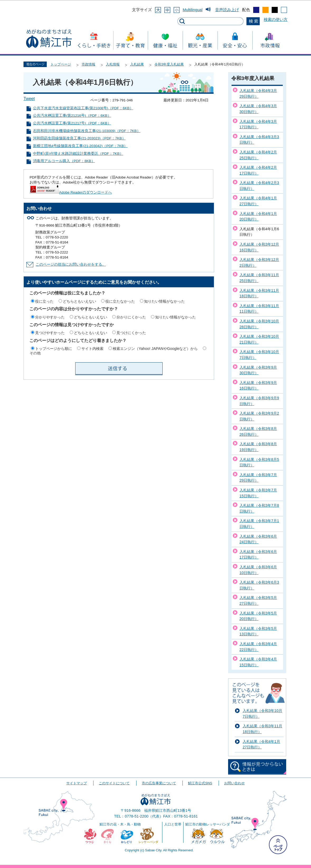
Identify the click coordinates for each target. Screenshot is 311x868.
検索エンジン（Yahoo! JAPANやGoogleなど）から (155, 349)
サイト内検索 (92, 349)
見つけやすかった (50, 333)
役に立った (44, 301)
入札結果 (137, 64)
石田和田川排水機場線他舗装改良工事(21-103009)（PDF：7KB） (87, 131)
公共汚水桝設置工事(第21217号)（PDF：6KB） (72, 123)
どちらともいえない (79, 301)
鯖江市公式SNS (200, 783)
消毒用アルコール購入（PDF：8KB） (64, 161)
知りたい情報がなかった (164, 301)
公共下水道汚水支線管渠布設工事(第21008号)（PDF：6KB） (83, 108)
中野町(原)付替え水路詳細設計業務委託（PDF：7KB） (78, 154)
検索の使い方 (276, 19)
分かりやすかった (50, 317)
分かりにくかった (131, 317)
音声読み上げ (227, 10)
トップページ (61, 64)
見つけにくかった (131, 333)
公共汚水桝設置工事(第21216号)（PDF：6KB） (72, 116)
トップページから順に (54, 349)
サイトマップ (77, 783)
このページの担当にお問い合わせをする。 (71, 264)
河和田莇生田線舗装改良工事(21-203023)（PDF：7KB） (79, 138)
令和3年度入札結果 (169, 64)
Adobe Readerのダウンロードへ (71, 192)
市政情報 (88, 64)
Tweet (29, 99)
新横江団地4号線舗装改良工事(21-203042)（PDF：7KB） (80, 146)
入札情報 (113, 64)
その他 (35, 353)
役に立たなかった (120, 301)
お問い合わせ (234, 783)
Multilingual (193, 10)
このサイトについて (114, 783)
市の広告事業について (159, 783)
